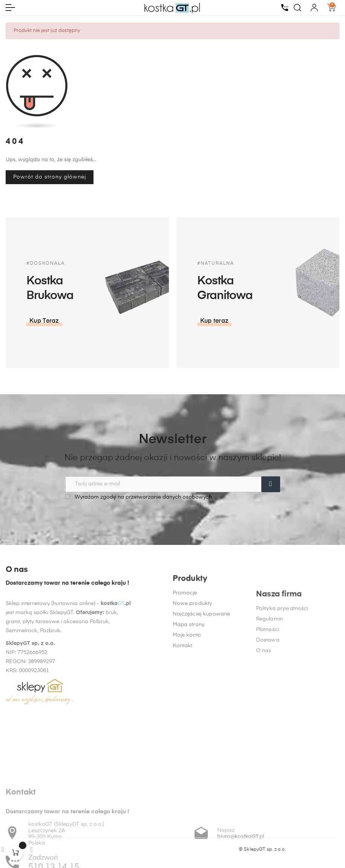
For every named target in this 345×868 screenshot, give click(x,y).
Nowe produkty (192, 675)
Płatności (268, 726)
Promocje (185, 665)
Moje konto (187, 707)
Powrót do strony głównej (50, 177)
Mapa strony (189, 696)
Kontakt (183, 717)
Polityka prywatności (282, 705)
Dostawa (268, 737)
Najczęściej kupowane (202, 686)
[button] (44, 321)
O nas (264, 747)
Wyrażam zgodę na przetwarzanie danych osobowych (139, 497)
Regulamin (269, 716)
